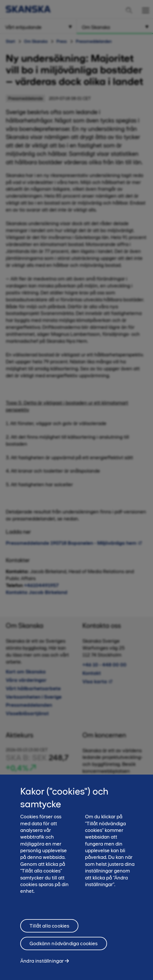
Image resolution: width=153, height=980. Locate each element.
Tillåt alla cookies (49, 929)
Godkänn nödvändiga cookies (64, 947)
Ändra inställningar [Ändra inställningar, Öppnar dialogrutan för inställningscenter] (42, 964)
